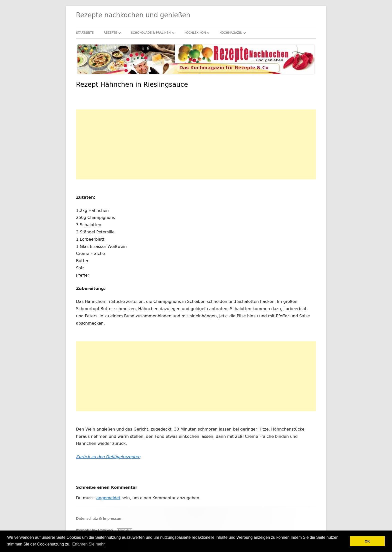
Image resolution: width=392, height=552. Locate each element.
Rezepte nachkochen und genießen (133, 15)
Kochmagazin (231, 33)
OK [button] (367, 541)
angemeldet (108, 498)
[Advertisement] (196, 144)
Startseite (85, 33)
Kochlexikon (195, 33)
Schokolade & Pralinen (151, 33)
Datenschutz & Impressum (99, 519)
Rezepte (110, 33)
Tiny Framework (102, 530)
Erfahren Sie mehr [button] (88, 544)
